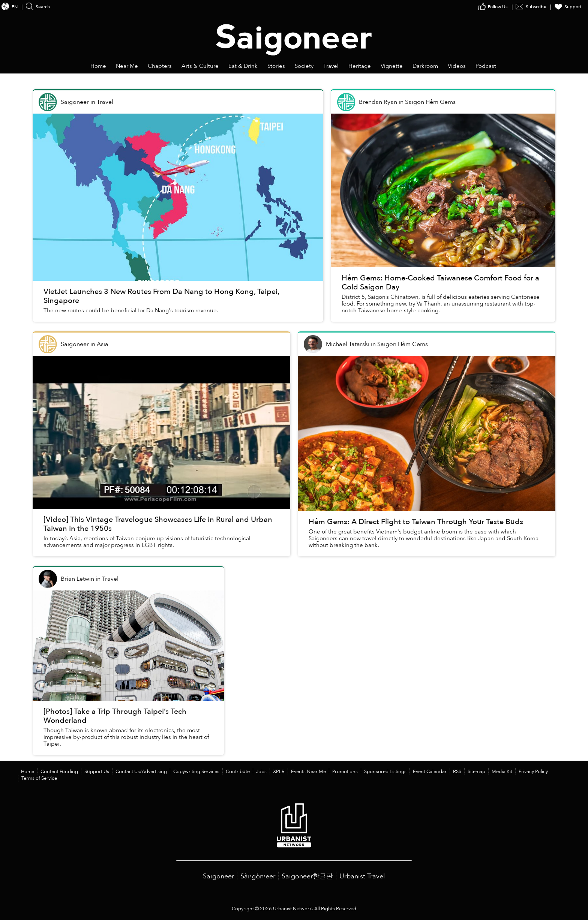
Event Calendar (430, 772)
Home (28, 772)
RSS (457, 772)
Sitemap (476, 772)
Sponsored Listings (385, 772)
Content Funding (59, 772)
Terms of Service (39, 778)
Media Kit (502, 772)
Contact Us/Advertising (141, 772)
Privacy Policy (533, 772)
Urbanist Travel (362, 876)
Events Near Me (308, 772)
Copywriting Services (196, 772)
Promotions (345, 772)
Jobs (261, 772)
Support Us (97, 772)
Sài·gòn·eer (258, 876)
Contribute (238, 772)
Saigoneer (218, 876)
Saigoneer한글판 (307, 876)
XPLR (279, 772)
